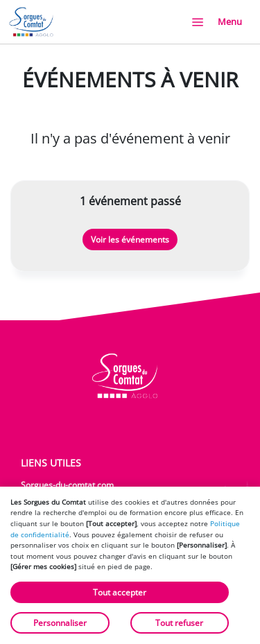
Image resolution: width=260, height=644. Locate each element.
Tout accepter (120, 592)
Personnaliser (60, 623)
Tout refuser (179, 623)
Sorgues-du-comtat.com (67, 485)
